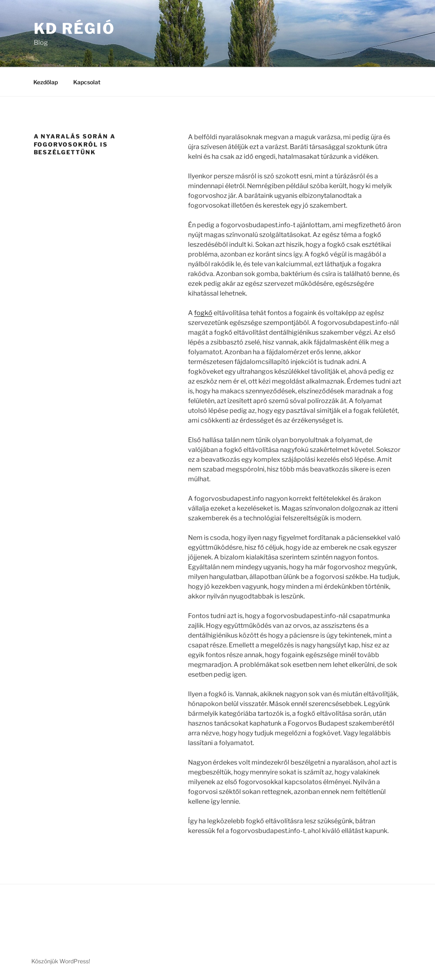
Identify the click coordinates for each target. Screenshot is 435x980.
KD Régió (74, 29)
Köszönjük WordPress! (61, 961)
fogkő (203, 313)
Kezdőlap (46, 82)
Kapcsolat (87, 82)
